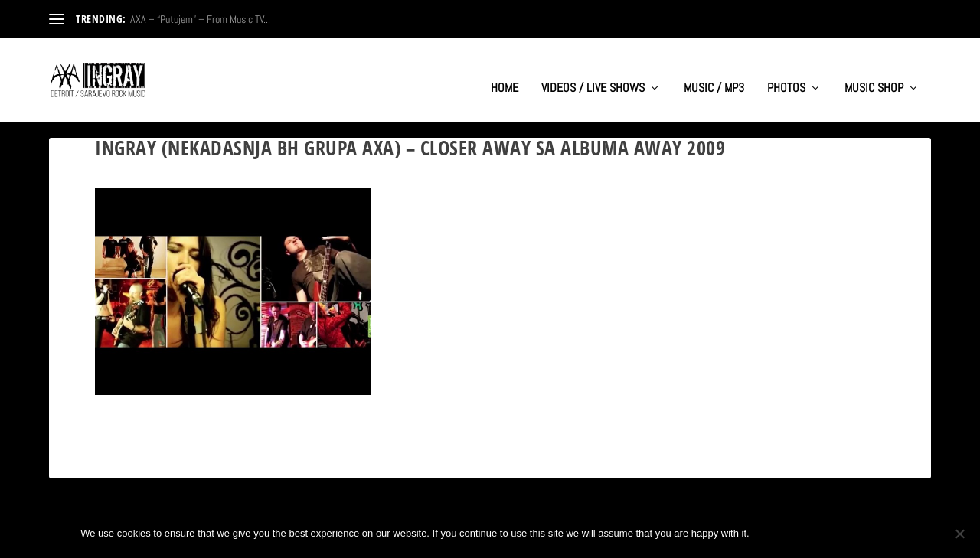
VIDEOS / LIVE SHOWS (593, 73)
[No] (959, 534)
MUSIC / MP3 (714, 73)
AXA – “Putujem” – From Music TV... (200, 19)
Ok (774, 533)
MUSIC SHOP (874, 73)
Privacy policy (849, 533)
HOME (505, 73)
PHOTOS (786, 73)
